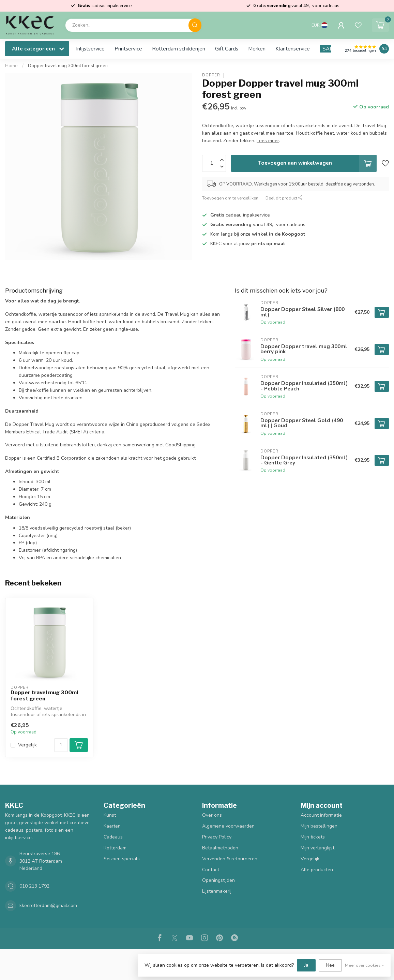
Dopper (211, 75)
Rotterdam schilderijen (179, 49)
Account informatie (321, 815)
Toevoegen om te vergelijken (230, 198)
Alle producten (317, 870)
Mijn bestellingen (319, 826)
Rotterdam (115, 848)
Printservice (128, 49)
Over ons (212, 815)
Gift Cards (227, 49)
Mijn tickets (313, 837)
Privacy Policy (217, 837)
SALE (329, 49)
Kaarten (112, 826)
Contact (211, 870)
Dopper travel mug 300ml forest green (68, 66)
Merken (257, 49)
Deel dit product (284, 198)
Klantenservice (293, 49)
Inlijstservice (90, 49)
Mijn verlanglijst (317, 848)
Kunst (110, 815)
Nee (330, 965)
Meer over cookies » (364, 965)
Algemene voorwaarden (228, 826)
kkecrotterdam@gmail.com (48, 905)
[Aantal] (61, 745)
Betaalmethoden (220, 848)
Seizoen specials (122, 859)
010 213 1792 (34, 886)
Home (11, 66)
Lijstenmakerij (217, 891)
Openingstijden (218, 880)
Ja (306, 965)
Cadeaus (113, 837)
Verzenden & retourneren (230, 859)
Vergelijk (27, 745)
